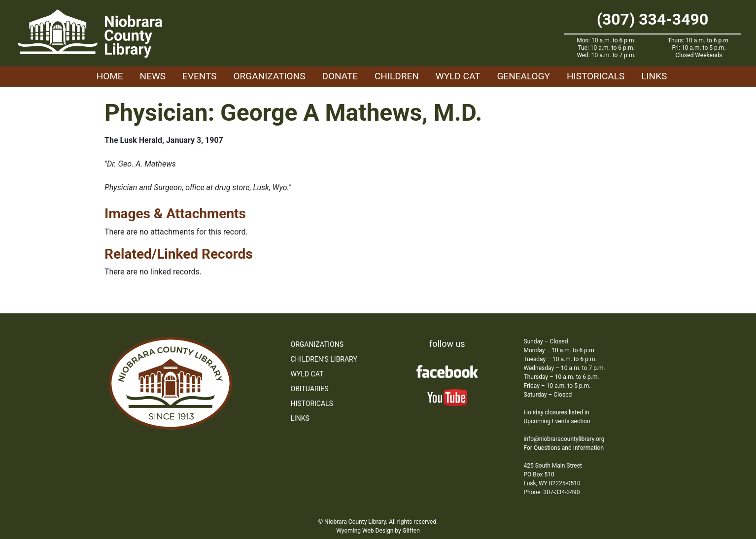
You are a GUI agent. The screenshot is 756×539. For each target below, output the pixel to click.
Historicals (596, 76)
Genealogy (523, 76)
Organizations (270, 76)
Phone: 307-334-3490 (552, 492)
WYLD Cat (458, 76)
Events (199, 76)
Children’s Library (324, 359)
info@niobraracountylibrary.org (564, 439)
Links (654, 76)
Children (397, 76)
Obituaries (310, 389)
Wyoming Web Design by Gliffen (378, 531)
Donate (340, 76)
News (153, 76)
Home (110, 76)
